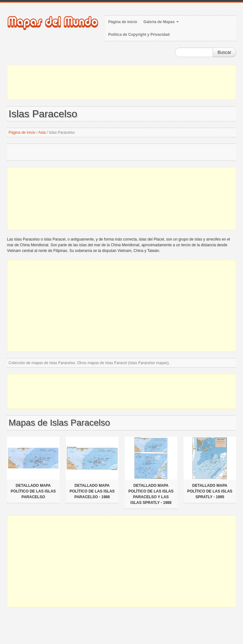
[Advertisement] (121, 82)
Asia (42, 132)
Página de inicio (123, 22)
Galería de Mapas (161, 22)
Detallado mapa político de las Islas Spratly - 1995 (210, 491)
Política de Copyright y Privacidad (139, 35)
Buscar (224, 52)
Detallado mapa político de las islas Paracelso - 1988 (92, 491)
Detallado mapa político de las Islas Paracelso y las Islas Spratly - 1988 (151, 494)
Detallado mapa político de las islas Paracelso (33, 491)
